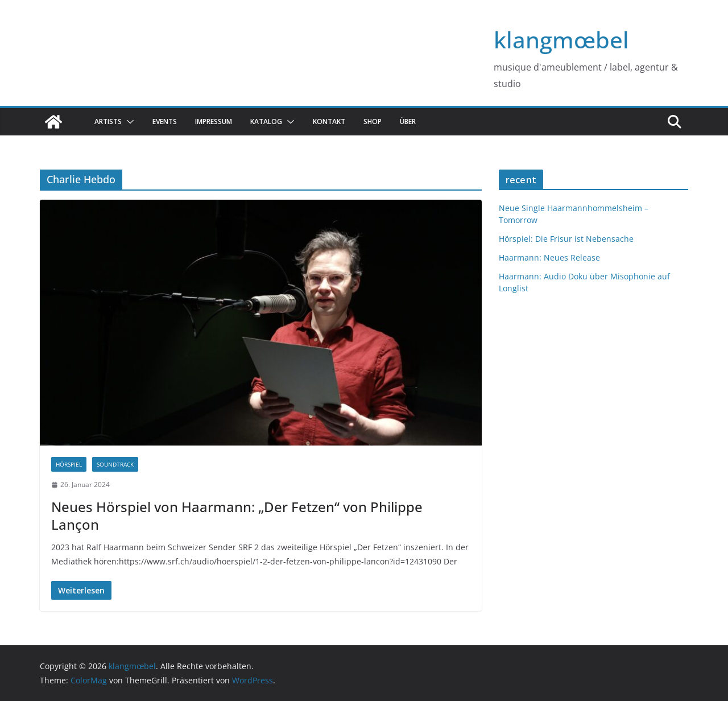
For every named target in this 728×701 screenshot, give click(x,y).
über (408, 121)
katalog (266, 121)
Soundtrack (115, 464)
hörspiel (69, 464)
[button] (128, 122)
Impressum (214, 121)
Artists (108, 121)
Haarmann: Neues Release (549, 257)
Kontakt (329, 121)
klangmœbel (561, 40)
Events (165, 121)
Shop (373, 121)
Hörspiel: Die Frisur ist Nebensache (566, 239)
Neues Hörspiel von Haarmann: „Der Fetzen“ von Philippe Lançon (237, 516)
